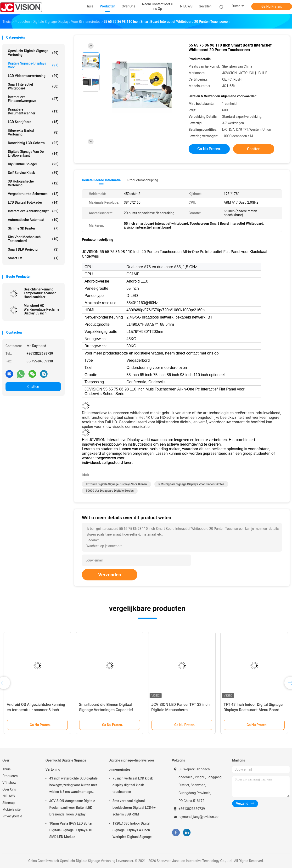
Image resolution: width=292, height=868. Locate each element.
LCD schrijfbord (33, 122)
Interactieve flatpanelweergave (33, 99)
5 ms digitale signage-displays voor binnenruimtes (191, 484)
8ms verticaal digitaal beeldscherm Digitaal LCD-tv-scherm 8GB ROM (134, 808)
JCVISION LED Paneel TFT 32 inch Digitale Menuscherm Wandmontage (180, 710)
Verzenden (110, 575)
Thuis (6, 769)
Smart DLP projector (33, 249)
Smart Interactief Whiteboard (33, 86)
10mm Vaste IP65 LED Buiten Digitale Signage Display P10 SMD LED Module (71, 830)
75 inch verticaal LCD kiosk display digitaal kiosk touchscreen (133, 785)
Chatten (33, 387)
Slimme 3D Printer (33, 228)
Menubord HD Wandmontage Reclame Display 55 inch (42, 309)
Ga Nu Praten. (272, 6)
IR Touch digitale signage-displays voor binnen (116, 484)
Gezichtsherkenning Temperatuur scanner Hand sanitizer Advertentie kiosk (40, 293)
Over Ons (9, 789)
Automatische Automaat (33, 220)
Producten (10, 776)
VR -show (9, 783)
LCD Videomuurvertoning (33, 76)
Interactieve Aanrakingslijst (33, 211)
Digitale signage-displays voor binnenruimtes (131, 765)
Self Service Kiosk (33, 173)
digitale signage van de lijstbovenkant (33, 154)
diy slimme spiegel (33, 164)
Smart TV (33, 258)
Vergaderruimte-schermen (33, 194)
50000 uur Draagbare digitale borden (110, 491)
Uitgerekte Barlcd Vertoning (33, 132)
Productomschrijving (143, 180)
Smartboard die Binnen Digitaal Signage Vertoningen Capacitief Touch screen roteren (106, 710)
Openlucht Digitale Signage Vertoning (33, 53)
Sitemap (8, 803)
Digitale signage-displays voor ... (33, 65)
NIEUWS (9, 796)
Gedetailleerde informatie (101, 180)
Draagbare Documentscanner (33, 111)
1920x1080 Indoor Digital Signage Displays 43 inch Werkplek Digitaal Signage (132, 830)
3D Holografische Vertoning (33, 183)
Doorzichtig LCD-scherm (33, 143)
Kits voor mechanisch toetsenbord (33, 239)
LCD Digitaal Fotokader (33, 202)
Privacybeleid (12, 816)
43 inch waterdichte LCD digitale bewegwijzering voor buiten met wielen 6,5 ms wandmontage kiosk (73, 786)
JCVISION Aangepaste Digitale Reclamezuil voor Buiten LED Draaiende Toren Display (72, 808)
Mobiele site (11, 809)
